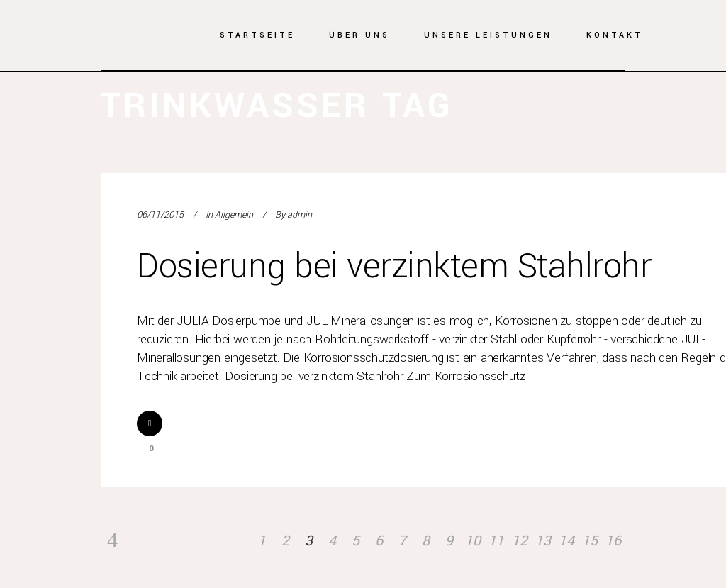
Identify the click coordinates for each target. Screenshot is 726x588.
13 (543, 541)
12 (520, 541)
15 (590, 541)
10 (473, 541)
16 (613, 541)
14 (566, 541)
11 (496, 541)
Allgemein (234, 215)
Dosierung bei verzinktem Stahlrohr (394, 266)
